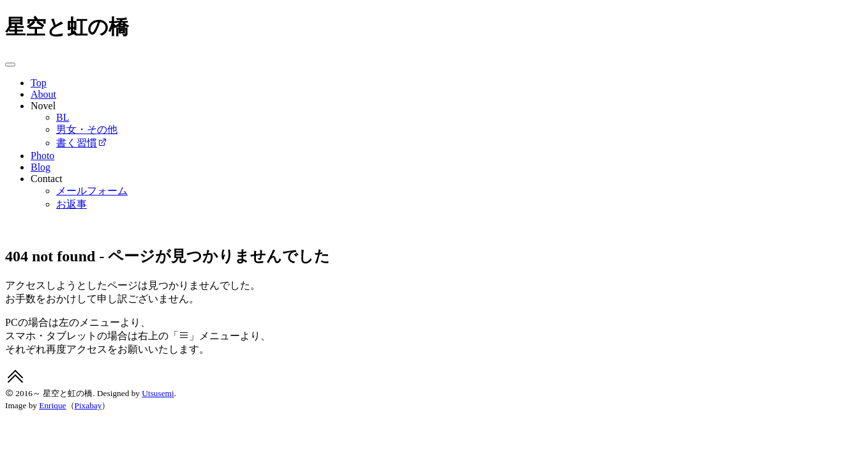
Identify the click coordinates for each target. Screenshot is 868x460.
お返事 (71, 204)
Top (39, 83)
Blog (41, 167)
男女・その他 (87, 129)
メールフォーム (92, 191)
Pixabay (88, 405)
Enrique (52, 405)
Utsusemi (158, 393)
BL (63, 117)
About (43, 94)
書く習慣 (82, 143)
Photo (42, 156)
